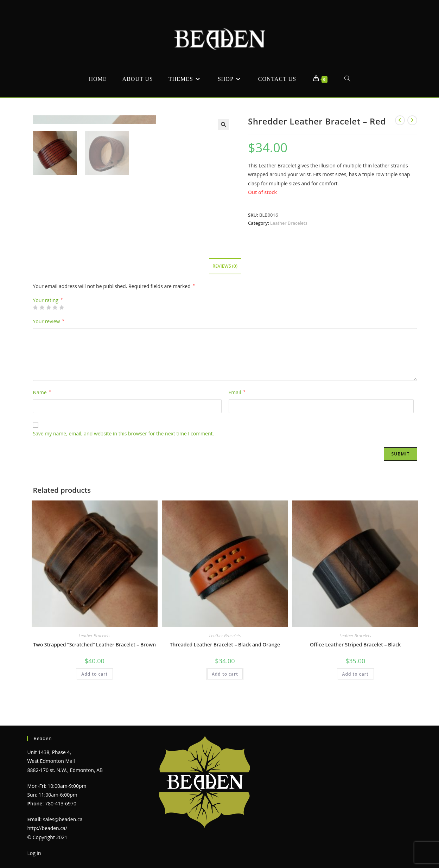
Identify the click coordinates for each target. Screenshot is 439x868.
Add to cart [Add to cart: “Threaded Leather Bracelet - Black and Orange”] (225, 690)
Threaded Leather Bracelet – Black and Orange (225, 661)
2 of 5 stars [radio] (42, 324)
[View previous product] (400, 120)
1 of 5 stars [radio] (35, 324)
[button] (223, 125)
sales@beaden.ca (63, 819)
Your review (48, 337)
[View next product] (412, 120)
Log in (34, 853)
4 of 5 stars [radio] (55, 324)
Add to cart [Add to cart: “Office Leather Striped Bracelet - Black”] (355, 690)
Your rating (48, 317)
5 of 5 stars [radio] (62, 324)
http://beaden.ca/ (47, 828)
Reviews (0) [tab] (225, 282)
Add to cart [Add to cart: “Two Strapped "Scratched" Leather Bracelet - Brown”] (94, 690)
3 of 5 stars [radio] (49, 324)
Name (42, 409)
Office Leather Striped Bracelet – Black (355, 661)
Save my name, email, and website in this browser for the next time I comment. (123, 450)
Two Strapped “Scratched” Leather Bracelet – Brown (94, 661)
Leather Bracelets (289, 223)
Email (237, 409)
